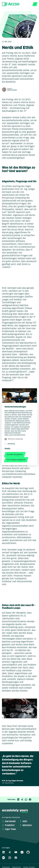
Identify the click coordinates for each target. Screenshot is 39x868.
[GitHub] (28, 852)
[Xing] (23, 800)
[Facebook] (31, 800)
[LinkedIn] (19, 800)
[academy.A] (22, 852)
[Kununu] (4, 858)
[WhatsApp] (27, 800)
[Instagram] (10, 858)
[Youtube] (16, 852)
